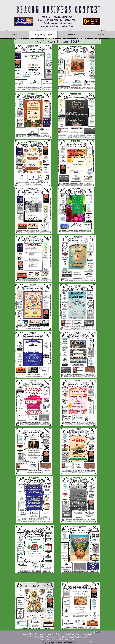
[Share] (97, 632)
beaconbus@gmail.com (61, 23)
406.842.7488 (68, 634)
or (71, 636)
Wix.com (70, 642)
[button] (72, 35)
